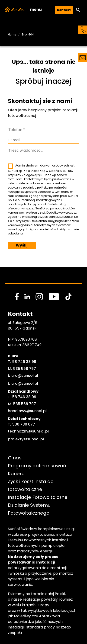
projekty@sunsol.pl (26, 439)
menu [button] (36, 10)
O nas (15, 458)
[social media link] (17, 297)
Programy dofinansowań (37, 466)
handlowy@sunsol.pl (27, 411)
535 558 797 (25, 369)
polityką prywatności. (52, 187)
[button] (78, 10)
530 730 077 (24, 424)
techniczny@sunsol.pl (28, 431)
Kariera (16, 474)
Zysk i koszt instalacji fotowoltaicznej (32, 485)
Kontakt (64, 10)
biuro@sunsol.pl (23, 376)
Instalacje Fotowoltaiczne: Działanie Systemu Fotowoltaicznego (39, 505)
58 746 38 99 (24, 362)
